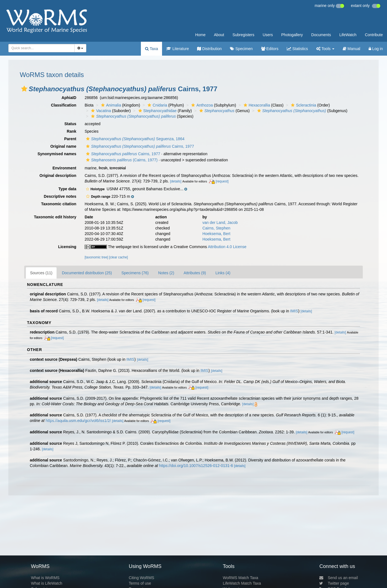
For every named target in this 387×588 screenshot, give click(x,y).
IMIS (294, 311)
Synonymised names (57, 154)
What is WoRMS (45, 578)
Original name (63, 146)
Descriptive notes (60, 196)
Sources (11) (41, 273)
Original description (58, 176)
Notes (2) (166, 273)
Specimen (241, 49)
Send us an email (339, 578)
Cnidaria (157, 105)
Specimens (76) (135, 273)
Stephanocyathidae (157, 111)
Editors (270, 49)
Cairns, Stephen (216, 228)
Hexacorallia (256, 105)
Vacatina (100, 111)
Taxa (151, 49)
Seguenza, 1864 (134, 139)
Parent (70, 139)
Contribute (374, 35)
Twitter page (334, 583)
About (219, 35)
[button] (24, 89)
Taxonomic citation (59, 204)
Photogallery (292, 35)
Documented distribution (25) (87, 273)
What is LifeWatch (46, 583)
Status (70, 124)
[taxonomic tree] (96, 257)
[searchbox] (40, 48)
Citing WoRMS (141, 578)
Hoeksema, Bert (216, 234)
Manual (352, 49)
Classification (64, 105)
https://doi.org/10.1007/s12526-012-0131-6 (196, 466)
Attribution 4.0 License (227, 247)
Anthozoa (201, 105)
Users (268, 35)
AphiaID (69, 98)
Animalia (110, 105)
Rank (72, 131)
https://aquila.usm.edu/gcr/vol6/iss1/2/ (78, 421)
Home (200, 35)
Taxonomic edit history (55, 217)
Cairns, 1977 (139, 146)
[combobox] (41, 48)
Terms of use (140, 583)
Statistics (297, 49)
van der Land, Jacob (220, 223)
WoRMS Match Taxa (240, 578)
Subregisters (243, 35)
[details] (176, 181)
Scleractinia (303, 105)
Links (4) (223, 273)
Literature (177, 49)
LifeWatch (348, 35)
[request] (222, 181)
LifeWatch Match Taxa (242, 583)
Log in (376, 49)
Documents (321, 35)
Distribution (209, 49)
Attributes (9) (195, 273)
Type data (67, 189)
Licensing (67, 247)
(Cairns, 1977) (121, 160)
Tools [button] (325, 49)
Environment (64, 168)
